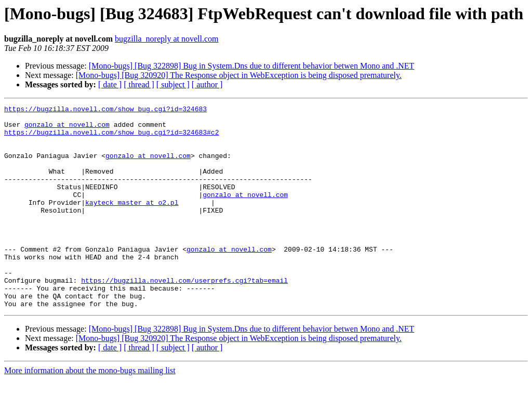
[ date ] (110, 84)
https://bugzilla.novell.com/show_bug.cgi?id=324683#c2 (111, 138)
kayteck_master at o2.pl (132, 222)
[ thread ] (139, 84)
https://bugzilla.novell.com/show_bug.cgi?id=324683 (105, 110)
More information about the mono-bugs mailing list (90, 411)
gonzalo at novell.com (67, 129)
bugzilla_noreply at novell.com (167, 39)
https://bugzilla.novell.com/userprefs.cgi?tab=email (184, 316)
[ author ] (207, 84)
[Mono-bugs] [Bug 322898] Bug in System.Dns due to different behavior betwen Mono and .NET (252, 66)
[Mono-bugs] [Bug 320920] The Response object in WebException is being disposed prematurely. (239, 75)
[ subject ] (173, 84)
